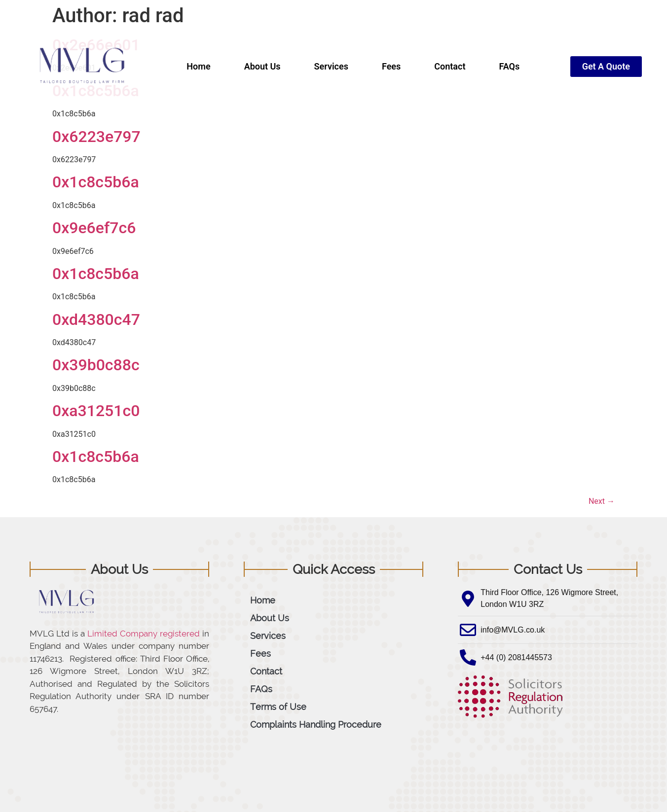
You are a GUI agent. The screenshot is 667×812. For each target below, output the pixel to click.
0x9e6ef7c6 (94, 228)
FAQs (509, 66)
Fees (391, 66)
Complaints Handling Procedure (316, 724)
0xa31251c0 (96, 411)
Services (331, 66)
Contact (450, 66)
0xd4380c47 (96, 319)
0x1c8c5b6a (96, 182)
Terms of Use (278, 707)
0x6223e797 (96, 137)
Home (198, 66)
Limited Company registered (144, 634)
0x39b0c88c (96, 365)
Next (602, 501)
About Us (262, 66)
